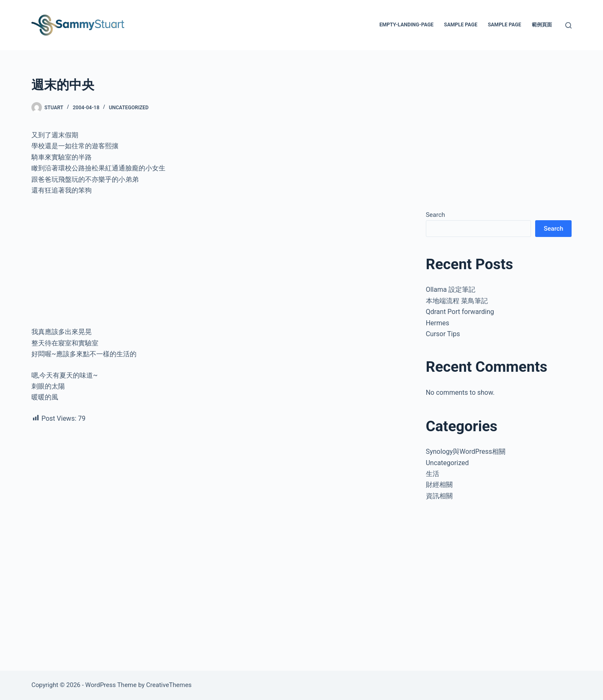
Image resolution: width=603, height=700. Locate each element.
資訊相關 (439, 496)
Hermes (438, 323)
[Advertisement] (218, 265)
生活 (433, 474)
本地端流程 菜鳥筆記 (457, 301)
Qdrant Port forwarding (460, 312)
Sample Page (461, 25)
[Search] (568, 25)
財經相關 (439, 485)
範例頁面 (542, 25)
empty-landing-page (406, 25)
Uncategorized (129, 108)
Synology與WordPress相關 (466, 452)
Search (435, 215)
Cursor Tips (443, 334)
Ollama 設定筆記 (451, 290)
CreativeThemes (169, 685)
